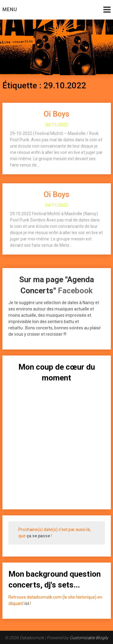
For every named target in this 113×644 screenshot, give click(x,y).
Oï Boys (56, 114)
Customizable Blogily (89, 638)
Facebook (75, 291)
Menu (10, 9)
